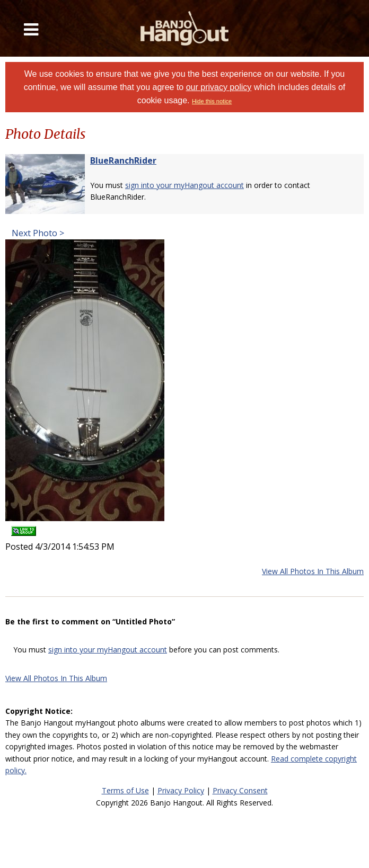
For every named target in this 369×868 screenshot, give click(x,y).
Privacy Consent (240, 790)
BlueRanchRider (123, 160)
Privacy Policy (181, 790)
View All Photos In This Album (313, 571)
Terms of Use (125, 790)
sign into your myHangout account (184, 185)
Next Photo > (37, 233)
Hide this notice (212, 101)
